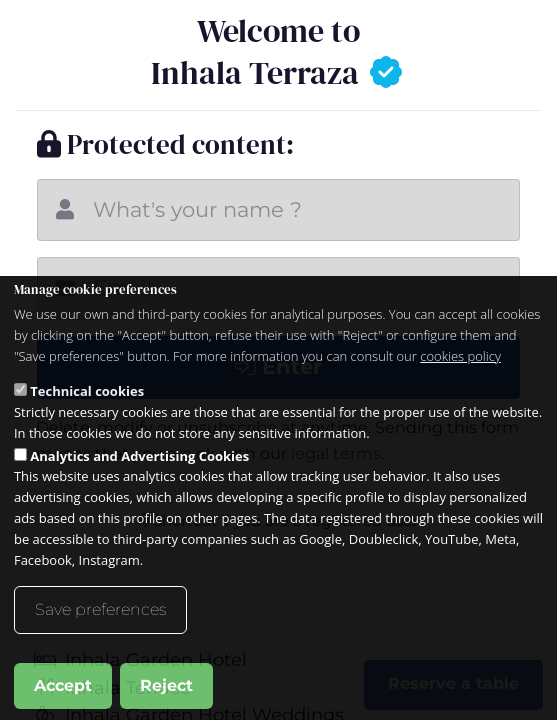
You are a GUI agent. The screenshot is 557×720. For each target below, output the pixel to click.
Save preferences (100, 635)
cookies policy (460, 381)
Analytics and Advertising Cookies (139, 481)
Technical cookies (87, 417)
